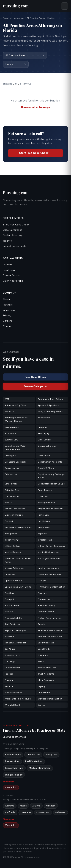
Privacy (7, 315)
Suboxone (43, 655)
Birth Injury (10, 434)
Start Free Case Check (35, 153)
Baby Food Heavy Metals (50, 411)
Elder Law (43, 496)
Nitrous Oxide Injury (15, 568)
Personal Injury (45, 599)
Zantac (41, 705)
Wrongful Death (13, 705)
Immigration (11, 534)
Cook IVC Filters (46, 468)
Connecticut (43, 812)
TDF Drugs (10, 661)
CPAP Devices (45, 440)
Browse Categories (36, 386)
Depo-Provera (45, 490)
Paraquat (9, 599)
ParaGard (10, 593)
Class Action (44, 455)
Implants (42, 534)
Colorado (26, 812)
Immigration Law (14, 775)
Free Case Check (35, 377)
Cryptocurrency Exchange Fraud (51, 476)
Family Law (43, 515)
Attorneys (19, 18)
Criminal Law (11, 474)
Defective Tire (12, 490)
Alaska (23, 806)
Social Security (12, 655)
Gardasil (9, 521)
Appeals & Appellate (48, 405)
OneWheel (10, 574)
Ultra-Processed (46, 680)
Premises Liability (47, 605)
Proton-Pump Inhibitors (50, 618)
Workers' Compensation (50, 699)
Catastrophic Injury (48, 446)
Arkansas (51, 806)
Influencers (9, 310)
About (6, 299)
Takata (41, 661)
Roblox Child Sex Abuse (50, 637)
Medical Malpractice (48, 552)
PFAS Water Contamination (51, 587)
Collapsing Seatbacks (16, 462)
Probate (9, 612)
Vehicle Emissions (13, 693)
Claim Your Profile (13, 281)
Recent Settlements (15, 246)
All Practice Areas (36, 18)
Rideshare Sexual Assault (50, 630)
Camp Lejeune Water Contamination (15, 448)
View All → (11, 788)
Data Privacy (11, 484)
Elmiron (8, 503)
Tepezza (9, 674)
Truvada (9, 680)
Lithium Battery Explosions (51, 546)
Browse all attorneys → (16, 737)
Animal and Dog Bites (15, 405)
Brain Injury (44, 434)
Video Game (44, 693)
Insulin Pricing (12, 540)
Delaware (60, 812)
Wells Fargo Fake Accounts (18, 699)
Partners (8, 305)
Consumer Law (12, 468)
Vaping (41, 686)
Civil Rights (10, 455)
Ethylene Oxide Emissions (51, 509)
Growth (7, 265)
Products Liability (13, 618)
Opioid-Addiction (13, 580)
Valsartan (9, 686)
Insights (7, 241)
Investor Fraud (45, 540)
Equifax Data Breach (15, 509)
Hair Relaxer (44, 521)
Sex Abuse (10, 649)
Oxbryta (42, 580)
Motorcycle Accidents (49, 559)
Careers (7, 321)
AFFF (7, 399)
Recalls (41, 624)
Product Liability (46, 612)
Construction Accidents (50, 462)
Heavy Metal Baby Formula (18, 527)
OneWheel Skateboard (49, 574)
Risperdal (9, 637)
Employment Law (47, 503)
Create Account (12, 275)
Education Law (12, 496)
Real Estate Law (13, 624)
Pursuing (7, 18)
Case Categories (13, 230)
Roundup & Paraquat (15, 643)
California (10, 812)
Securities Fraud (46, 643)
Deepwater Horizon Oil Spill (51, 484)
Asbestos (9, 411)
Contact (8, 326)
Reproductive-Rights (15, 630)
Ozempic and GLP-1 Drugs (18, 587)
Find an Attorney (13, 235)
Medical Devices (13, 552)
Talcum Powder (12, 668)
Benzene (42, 427)
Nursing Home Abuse (48, 568)
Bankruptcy (44, 418)
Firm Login (9, 270)
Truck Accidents (46, 674)
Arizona (36, 806)
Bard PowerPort (13, 427)
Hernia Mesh (44, 527)
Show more (9, 782)
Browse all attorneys (35, 107)
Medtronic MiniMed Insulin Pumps (18, 560)
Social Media (44, 649)
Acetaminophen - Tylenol (50, 399)
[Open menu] (65, 6)
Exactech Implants (14, 515)
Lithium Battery (13, 546)
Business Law (11, 440)
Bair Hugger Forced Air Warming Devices (16, 419)
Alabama (10, 806)
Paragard (43, 593)
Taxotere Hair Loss (47, 668)
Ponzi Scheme (12, 605)
